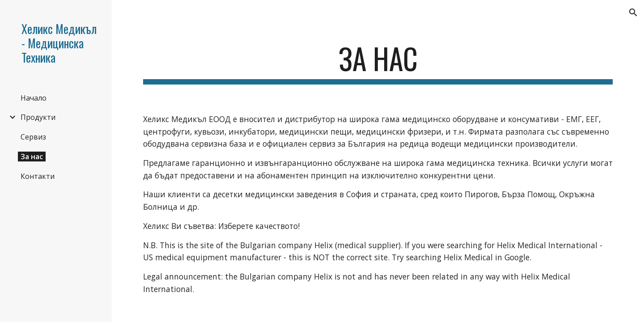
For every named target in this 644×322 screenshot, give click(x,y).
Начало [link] (34, 98)
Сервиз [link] (33, 137)
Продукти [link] (38, 117)
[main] (378, 63)
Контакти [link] (38, 176)
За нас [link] (32, 157)
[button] (633, 13)
